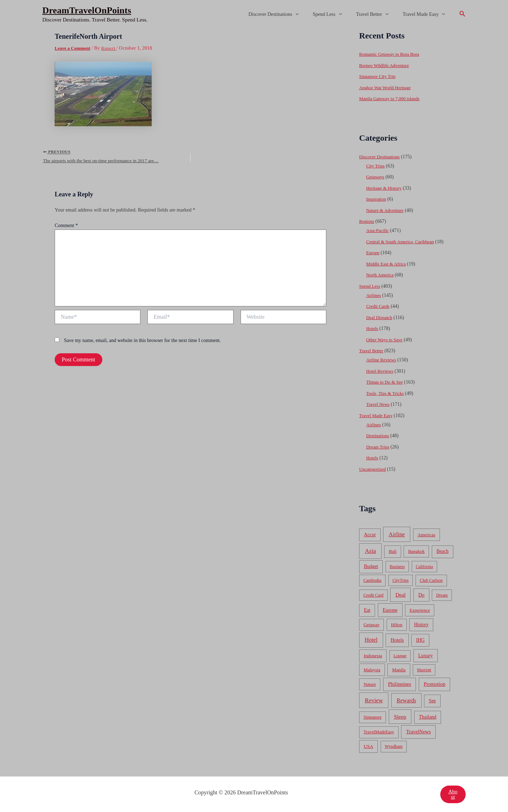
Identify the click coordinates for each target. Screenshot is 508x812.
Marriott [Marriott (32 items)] (424, 670)
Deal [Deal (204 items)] (401, 595)
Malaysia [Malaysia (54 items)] (372, 670)
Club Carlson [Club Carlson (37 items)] (431, 580)
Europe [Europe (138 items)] (390, 610)
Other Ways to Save (386, 340)
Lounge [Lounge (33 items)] (400, 656)
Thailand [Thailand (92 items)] (427, 717)
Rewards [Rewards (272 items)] (406, 700)
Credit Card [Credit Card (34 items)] (373, 595)
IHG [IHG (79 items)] (420, 640)
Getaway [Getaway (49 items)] (372, 625)
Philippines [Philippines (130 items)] (400, 684)
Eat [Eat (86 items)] (367, 610)
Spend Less (338, 14)
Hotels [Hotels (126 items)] (397, 640)
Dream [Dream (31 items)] (442, 595)
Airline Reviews (382, 360)
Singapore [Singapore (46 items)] (372, 717)
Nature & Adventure (386, 210)
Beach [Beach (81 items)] (442, 551)
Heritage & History (385, 188)
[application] (310, 14)
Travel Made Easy (426, 14)
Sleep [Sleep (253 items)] (400, 717)
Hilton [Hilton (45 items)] (397, 625)
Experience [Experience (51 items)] (420, 610)
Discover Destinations (288, 14)
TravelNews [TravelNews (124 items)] (418, 732)
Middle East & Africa (388, 264)
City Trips (376, 166)
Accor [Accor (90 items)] (370, 535)
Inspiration (377, 199)
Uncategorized (374, 469)
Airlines (374, 295)
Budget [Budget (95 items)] (371, 566)
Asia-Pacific (378, 230)
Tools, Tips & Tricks (386, 393)
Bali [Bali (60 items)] (393, 551)
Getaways (376, 177)
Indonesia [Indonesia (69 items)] (373, 656)
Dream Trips (379, 447)
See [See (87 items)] (433, 701)
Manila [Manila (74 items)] (399, 670)
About (453, 794)
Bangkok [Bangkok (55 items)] (416, 551)
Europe (373, 253)
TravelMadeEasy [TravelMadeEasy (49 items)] (379, 732)
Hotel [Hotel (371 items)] (371, 640)
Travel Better (379, 14)
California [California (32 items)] (425, 567)
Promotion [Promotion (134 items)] (434, 684)
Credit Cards (379, 306)
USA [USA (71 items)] (368, 746)
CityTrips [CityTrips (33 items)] (400, 580)
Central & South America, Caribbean (403, 242)
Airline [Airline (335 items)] (397, 534)
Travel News (379, 404)
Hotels (373, 328)
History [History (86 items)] (421, 625)
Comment (66, 229)
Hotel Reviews (381, 371)
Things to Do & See (386, 382)
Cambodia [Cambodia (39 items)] (372, 580)
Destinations (379, 436)
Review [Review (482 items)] (374, 700)
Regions (367, 221)
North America (381, 275)
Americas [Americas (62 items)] (426, 535)
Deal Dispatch (380, 318)
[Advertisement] (254, 82)
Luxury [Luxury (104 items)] (425, 655)
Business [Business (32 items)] (397, 567)
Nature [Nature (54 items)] (370, 684)
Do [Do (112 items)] (421, 595)
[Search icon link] (462, 14)
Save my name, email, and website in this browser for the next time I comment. (143, 344)
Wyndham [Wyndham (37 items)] (394, 746)
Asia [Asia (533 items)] (370, 551)
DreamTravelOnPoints (87, 10)
